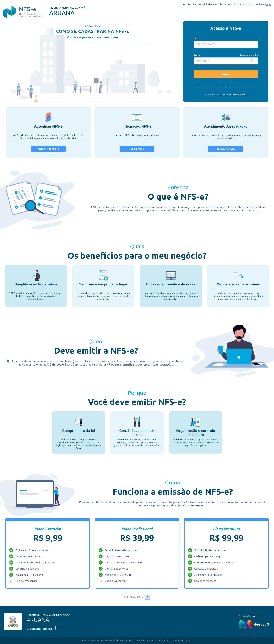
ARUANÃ (38, 620)
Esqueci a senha (249, 55)
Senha (197, 55)
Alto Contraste (229, 4)
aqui (268, 4)
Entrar (226, 74)
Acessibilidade (207, 4)
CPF (196, 38)
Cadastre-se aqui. (237, 95)
